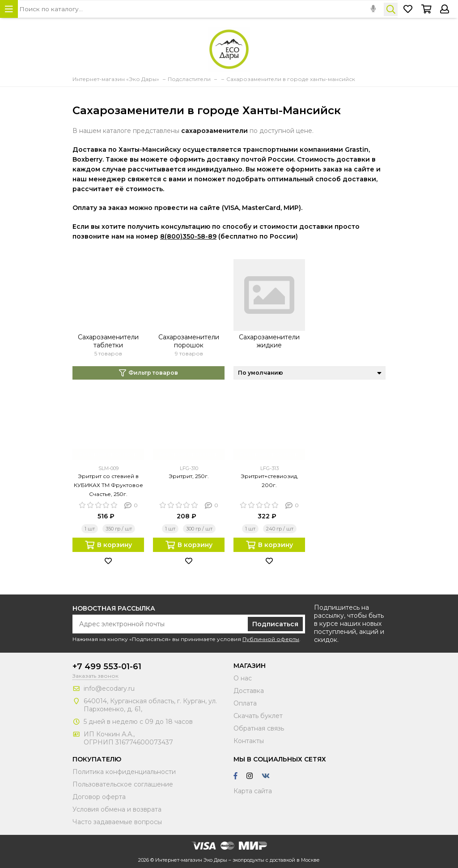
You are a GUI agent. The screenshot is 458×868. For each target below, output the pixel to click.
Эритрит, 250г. (189, 476)
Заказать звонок (95, 676)
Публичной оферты (271, 639)
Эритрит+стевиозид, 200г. (269, 481)
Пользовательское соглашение (123, 784)
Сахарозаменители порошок (189, 341)
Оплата (245, 703)
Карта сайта (253, 791)
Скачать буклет (258, 716)
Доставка (249, 691)
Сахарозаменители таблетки (108, 341)
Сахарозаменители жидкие (269, 341)
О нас (243, 678)
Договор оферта (99, 797)
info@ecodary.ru (109, 688)
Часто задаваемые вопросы (117, 822)
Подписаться (275, 624)
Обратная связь (259, 728)
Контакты (249, 741)
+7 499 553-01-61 (107, 667)
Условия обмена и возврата (117, 809)
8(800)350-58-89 (188, 236)
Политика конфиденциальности (124, 772)
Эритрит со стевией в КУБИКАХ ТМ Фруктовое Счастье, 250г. (108, 485)
